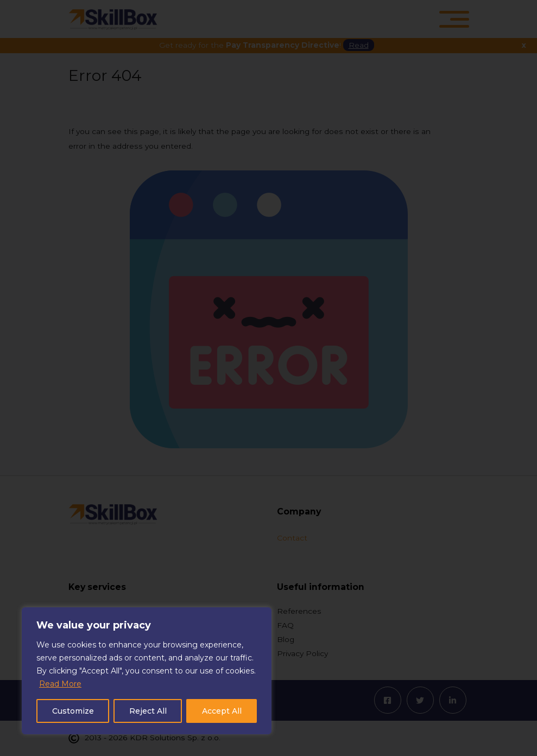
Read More (60, 684)
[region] (147, 671)
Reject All (148, 711)
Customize (73, 711)
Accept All (222, 711)
